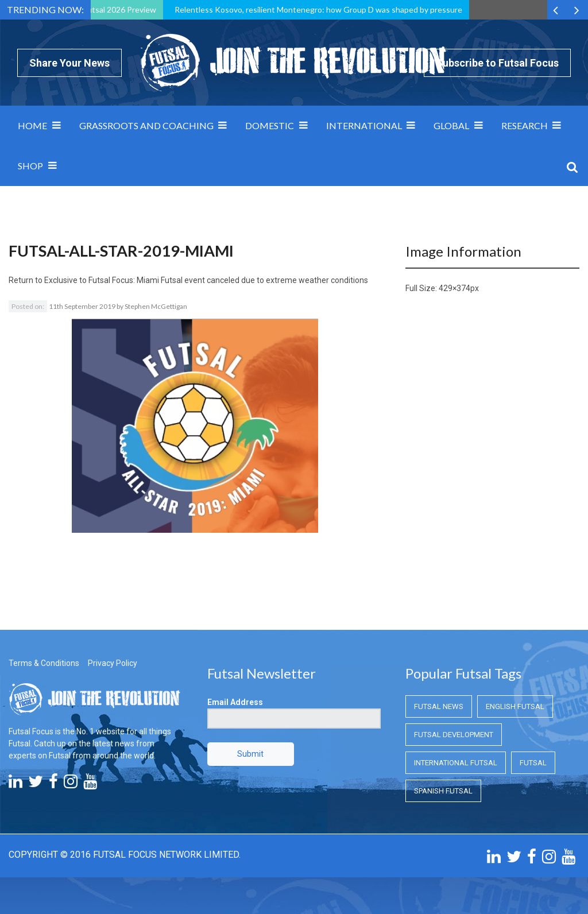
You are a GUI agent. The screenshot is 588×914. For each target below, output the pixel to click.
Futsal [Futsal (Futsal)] (533, 763)
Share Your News (69, 63)
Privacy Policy (113, 663)
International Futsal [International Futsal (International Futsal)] (456, 763)
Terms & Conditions (44, 663)
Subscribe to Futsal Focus (497, 63)
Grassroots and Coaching (146, 125)
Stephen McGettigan (156, 306)
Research (525, 125)
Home (32, 125)
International (364, 125)
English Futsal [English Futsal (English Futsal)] (515, 706)
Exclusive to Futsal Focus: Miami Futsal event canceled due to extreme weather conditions (206, 280)
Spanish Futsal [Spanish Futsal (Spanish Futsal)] (443, 791)
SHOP (30, 166)
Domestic (270, 125)
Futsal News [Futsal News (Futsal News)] (439, 706)
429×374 (454, 288)
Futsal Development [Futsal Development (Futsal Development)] (454, 735)
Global (451, 125)
